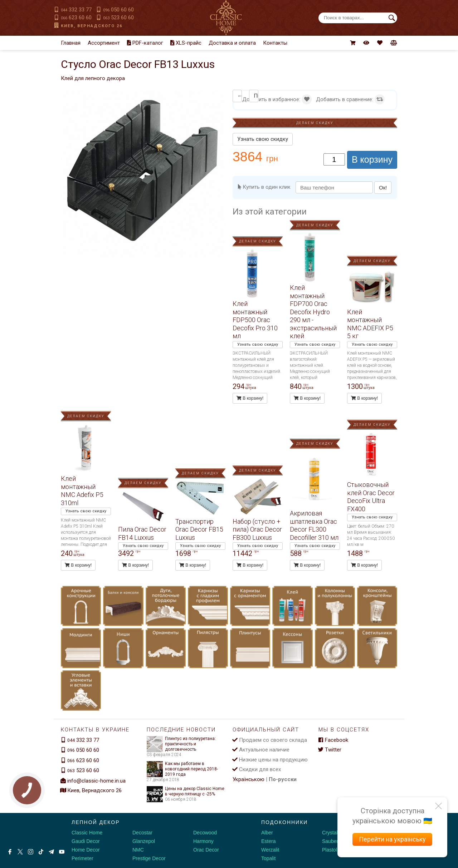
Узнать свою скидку (263, 139)
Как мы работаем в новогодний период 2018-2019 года (182, 769)
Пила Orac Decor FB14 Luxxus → (256, 96)
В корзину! (250, 398)
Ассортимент (104, 43)
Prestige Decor (149, 858)
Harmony (203, 841)
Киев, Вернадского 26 (92, 26)
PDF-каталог (145, 43)
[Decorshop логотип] (29, 830)
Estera (268, 841)
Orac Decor (206, 850)
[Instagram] (31, 852)
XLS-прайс (186, 43)
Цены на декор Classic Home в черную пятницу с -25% (186, 791)
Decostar (142, 833)
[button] (219, 96)
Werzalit (270, 850)
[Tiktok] (41, 852)
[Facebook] (10, 852)
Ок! (383, 188)
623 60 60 (76, 18)
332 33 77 (76, 10)
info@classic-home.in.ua (96, 781)
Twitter (330, 750)
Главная (71, 43)
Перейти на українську (392, 839)
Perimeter (82, 858)
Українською (249, 779)
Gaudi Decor (86, 841)
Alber (267, 833)
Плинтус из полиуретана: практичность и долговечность (181, 744)
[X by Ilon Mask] (20, 852)
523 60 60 (118, 18)
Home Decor (86, 850)
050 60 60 (118, 10)
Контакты (275, 43)
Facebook (333, 740)
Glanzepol (144, 841)
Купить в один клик (264, 187)
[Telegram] (51, 852)
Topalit (268, 858)
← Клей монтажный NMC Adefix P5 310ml (240, 96)
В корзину (372, 159)
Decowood (205, 833)
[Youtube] (62, 852)
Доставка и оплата (232, 43)
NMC (138, 850)
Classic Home (87, 833)
